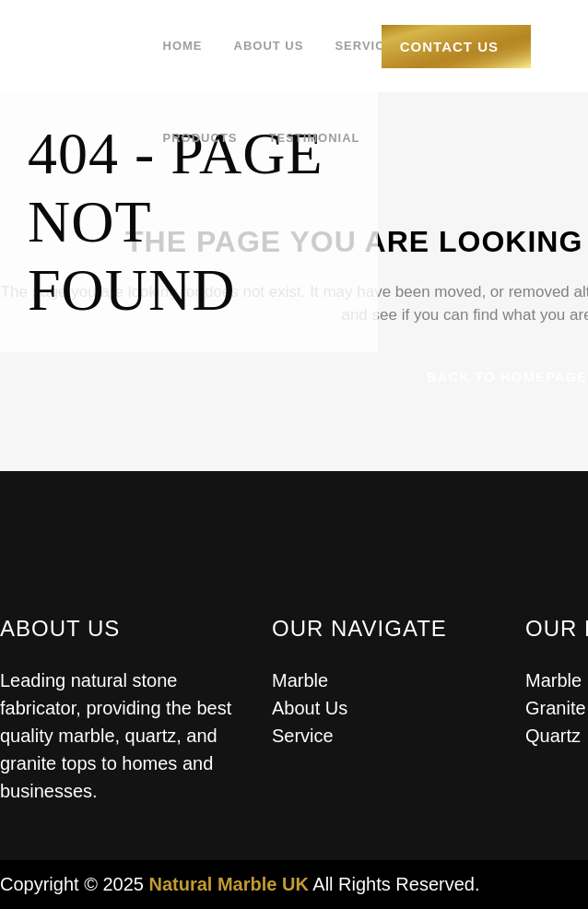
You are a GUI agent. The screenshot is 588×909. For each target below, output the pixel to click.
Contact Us (449, 47)
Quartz (553, 736)
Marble (300, 680)
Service (303, 736)
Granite (556, 708)
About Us (310, 708)
